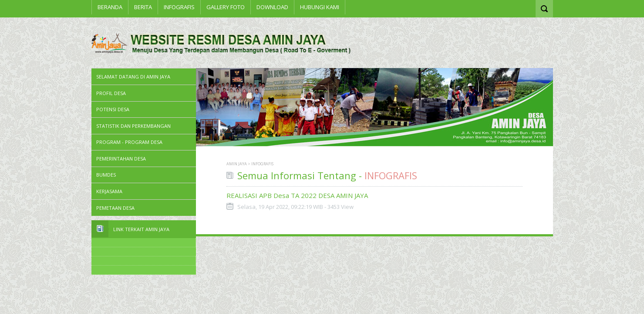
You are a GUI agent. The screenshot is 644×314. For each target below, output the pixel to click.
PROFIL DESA (111, 93)
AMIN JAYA (237, 164)
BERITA (143, 7)
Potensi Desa (113, 109)
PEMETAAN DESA (115, 208)
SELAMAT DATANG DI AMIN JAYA (133, 77)
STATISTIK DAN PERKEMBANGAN (133, 126)
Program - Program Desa (129, 142)
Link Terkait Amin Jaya (141, 229)
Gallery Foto (226, 7)
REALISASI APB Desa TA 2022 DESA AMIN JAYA (297, 195)
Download (272, 7)
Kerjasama (109, 191)
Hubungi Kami (320, 7)
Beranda (110, 7)
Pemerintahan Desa (121, 159)
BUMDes (106, 175)
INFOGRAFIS (179, 7)
